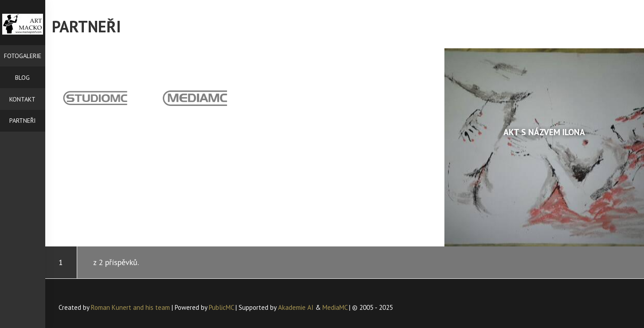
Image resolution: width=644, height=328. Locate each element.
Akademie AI (296, 307)
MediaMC (335, 307)
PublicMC (221, 307)
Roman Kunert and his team (131, 307)
